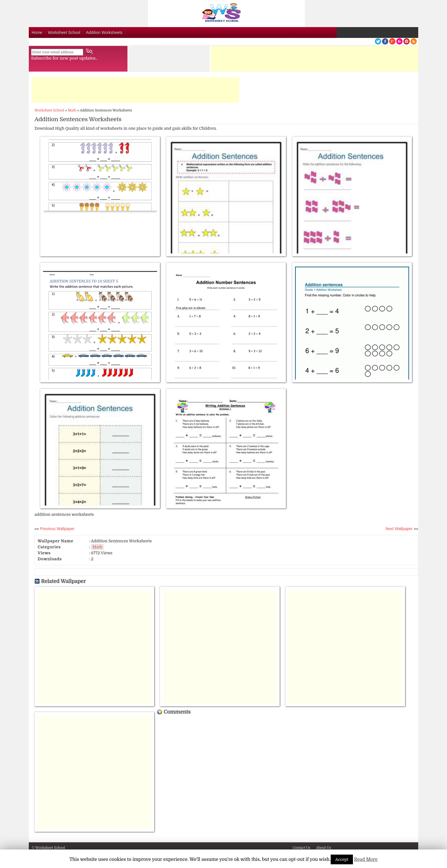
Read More (366, 859)
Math (72, 110)
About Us (323, 848)
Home (37, 33)
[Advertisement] (314, 59)
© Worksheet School (48, 848)
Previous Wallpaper (57, 529)
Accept (342, 859)
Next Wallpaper (399, 529)
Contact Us (301, 848)
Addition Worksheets (104, 33)
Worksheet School (64, 33)
